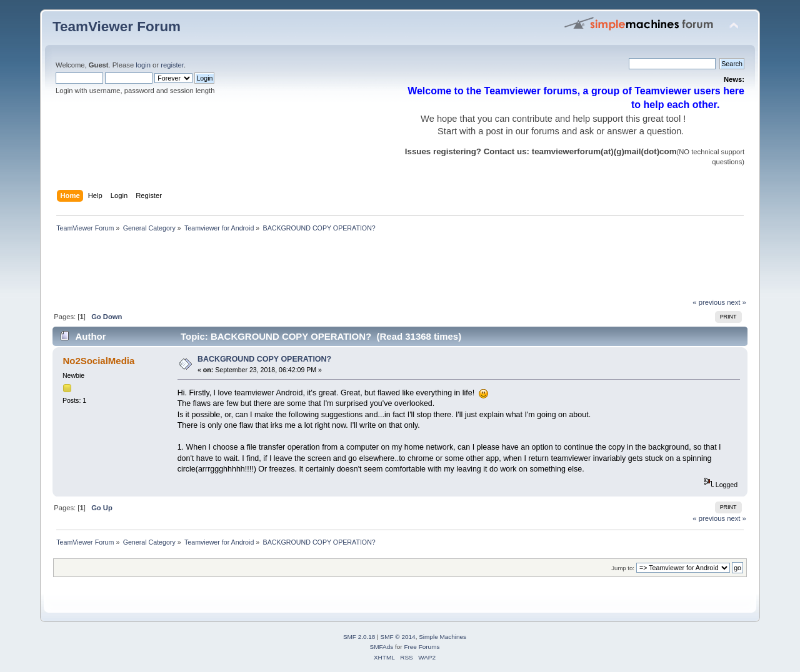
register (172, 65)
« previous (709, 302)
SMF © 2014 (398, 637)
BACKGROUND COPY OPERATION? (264, 359)
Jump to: (623, 568)
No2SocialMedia (98, 361)
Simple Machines (442, 637)
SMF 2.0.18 (359, 637)
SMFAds (382, 647)
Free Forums (422, 647)
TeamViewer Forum (117, 27)
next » (737, 302)
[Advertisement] (280, 269)
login (143, 65)
